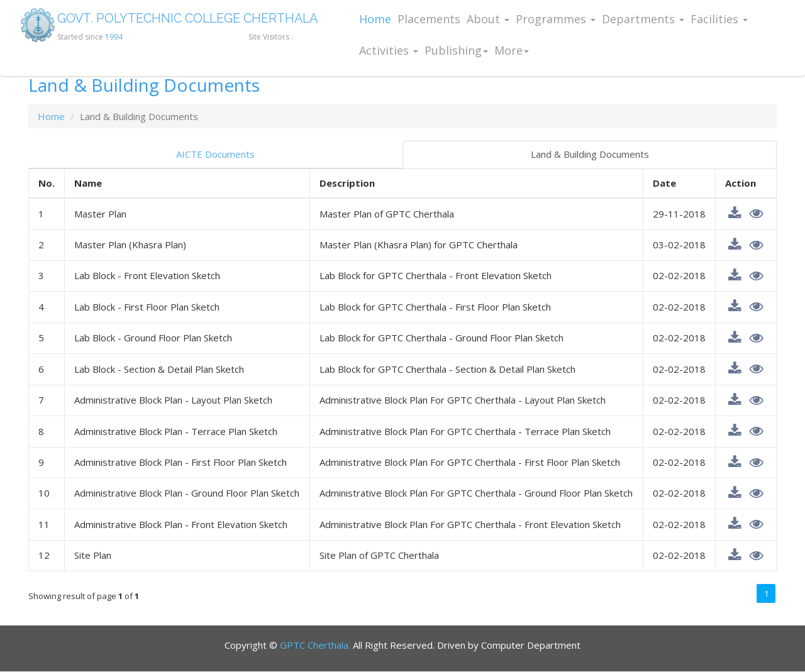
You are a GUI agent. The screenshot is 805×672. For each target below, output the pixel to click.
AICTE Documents (215, 154)
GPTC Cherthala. (315, 645)
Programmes (556, 19)
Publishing (456, 50)
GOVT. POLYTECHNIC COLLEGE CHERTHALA (192, 19)
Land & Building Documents (590, 154)
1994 (114, 37)
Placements (429, 19)
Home (375, 19)
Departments (643, 19)
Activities (389, 50)
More (512, 50)
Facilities (719, 19)
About (488, 19)
